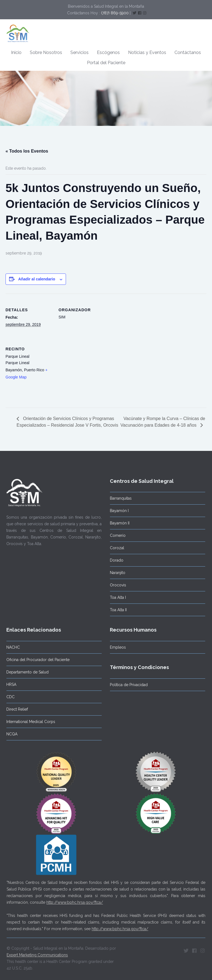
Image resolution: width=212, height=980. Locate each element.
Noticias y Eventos (147, 52)
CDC (9, 697)
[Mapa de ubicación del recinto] (88, 371)
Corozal (116, 548)
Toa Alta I (117, 597)
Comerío (117, 535)
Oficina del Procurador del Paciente (37, 660)
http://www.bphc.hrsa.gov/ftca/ (75, 901)
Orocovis (117, 585)
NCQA (11, 734)
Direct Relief (16, 709)
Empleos (117, 647)
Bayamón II (119, 523)
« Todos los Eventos (27, 151)
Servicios (79, 52)
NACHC (12, 647)
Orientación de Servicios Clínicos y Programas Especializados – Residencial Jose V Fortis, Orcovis (67, 422)
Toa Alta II (117, 610)
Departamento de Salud (26, 672)
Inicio (16, 52)
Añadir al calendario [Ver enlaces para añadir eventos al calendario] (37, 279)
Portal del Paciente (106, 63)
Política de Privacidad (128, 685)
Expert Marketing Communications (37, 954)
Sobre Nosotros (46, 52)
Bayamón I (118, 511)
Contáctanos (188, 52)
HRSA (10, 684)
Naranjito (116, 573)
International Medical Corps (30, 722)
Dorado (116, 560)
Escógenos (108, 52)
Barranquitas (120, 498)
